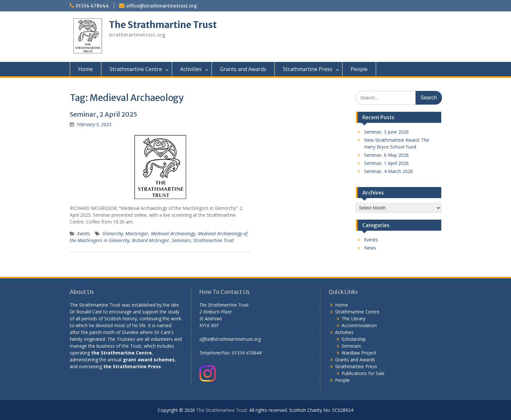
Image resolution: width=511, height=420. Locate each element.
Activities (191, 69)
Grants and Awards (243, 69)
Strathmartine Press (308, 69)
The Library (353, 319)
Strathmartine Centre (136, 69)
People (359, 69)
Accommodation (359, 325)
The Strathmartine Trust (163, 25)
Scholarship (354, 339)
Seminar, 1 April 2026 (386, 163)
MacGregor (137, 233)
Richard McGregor (151, 240)
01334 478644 (92, 6)
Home (86, 69)
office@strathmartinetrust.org (161, 6)
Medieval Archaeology (173, 233)
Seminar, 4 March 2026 (388, 171)
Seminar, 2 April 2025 (103, 114)
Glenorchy (113, 233)
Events (84, 233)
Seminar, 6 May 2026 (386, 155)
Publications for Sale (363, 373)
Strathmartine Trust (214, 240)
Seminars (181, 240)
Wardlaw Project (359, 353)
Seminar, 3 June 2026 (386, 132)
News (370, 248)
